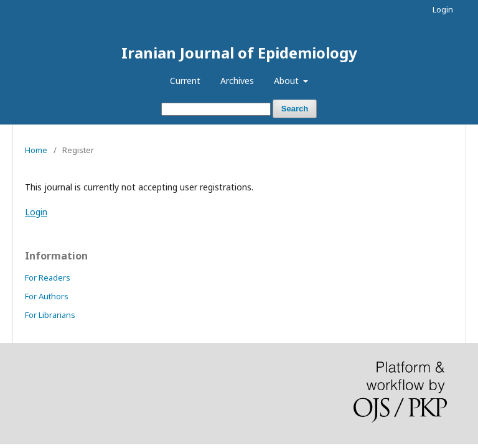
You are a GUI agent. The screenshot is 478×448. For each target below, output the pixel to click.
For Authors (47, 296)
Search (295, 109)
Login (443, 9)
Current (185, 81)
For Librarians (50, 315)
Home (36, 150)
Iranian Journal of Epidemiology (239, 53)
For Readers (48, 278)
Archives (237, 81)
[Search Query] (216, 109)
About (288, 81)
